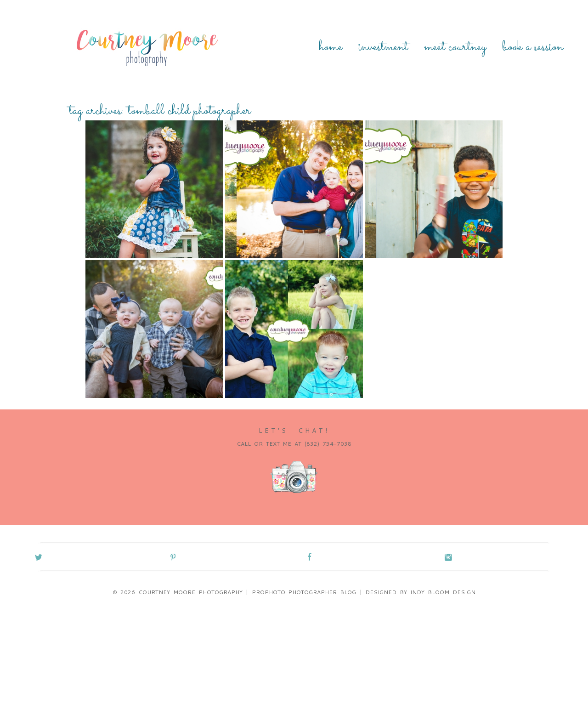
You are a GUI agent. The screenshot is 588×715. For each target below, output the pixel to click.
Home (331, 47)
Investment (383, 47)
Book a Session (533, 47)
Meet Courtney (455, 47)
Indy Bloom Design (443, 592)
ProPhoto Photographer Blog (304, 592)
